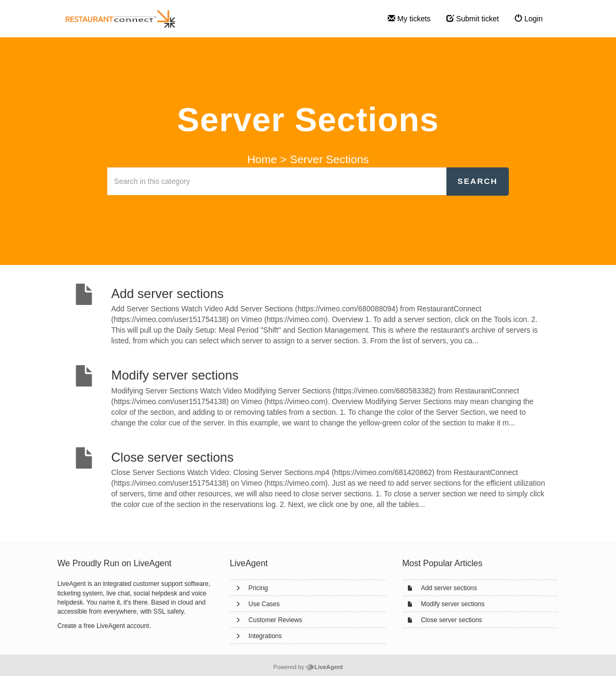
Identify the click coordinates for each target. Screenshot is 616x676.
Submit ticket (473, 19)
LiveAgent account (123, 626)
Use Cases (264, 604)
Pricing (258, 588)
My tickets (409, 19)
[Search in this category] (277, 181)
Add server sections (449, 588)
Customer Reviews (275, 620)
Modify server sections (453, 604)
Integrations (265, 636)
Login (529, 19)
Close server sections (451, 620)
